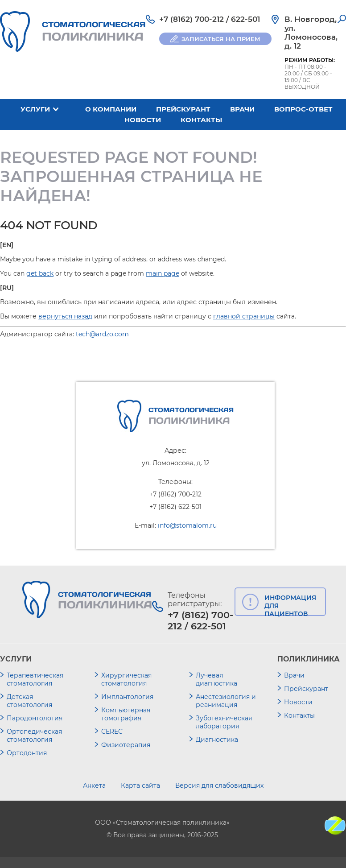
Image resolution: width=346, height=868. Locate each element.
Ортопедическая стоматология (34, 736)
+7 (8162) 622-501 (175, 507)
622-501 (245, 19)
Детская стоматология (29, 701)
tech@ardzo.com (102, 334)
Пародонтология (35, 718)
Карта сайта (140, 785)
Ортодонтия (27, 753)
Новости (143, 120)
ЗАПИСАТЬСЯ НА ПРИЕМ (221, 39)
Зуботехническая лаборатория (224, 722)
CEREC (112, 732)
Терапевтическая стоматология (35, 679)
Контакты (201, 120)
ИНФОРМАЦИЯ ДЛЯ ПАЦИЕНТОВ (290, 605)
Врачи (242, 109)
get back (40, 273)
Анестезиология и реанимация (226, 701)
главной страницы (244, 316)
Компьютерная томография (126, 714)
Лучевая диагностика (216, 679)
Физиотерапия (126, 745)
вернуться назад (65, 316)
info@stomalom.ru (187, 525)
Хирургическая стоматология (126, 679)
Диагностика (217, 740)
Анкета (94, 785)
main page (163, 273)
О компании (111, 109)
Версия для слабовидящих (219, 785)
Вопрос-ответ (303, 109)
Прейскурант (183, 109)
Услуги (35, 109)
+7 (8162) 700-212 (192, 19)
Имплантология (127, 697)
